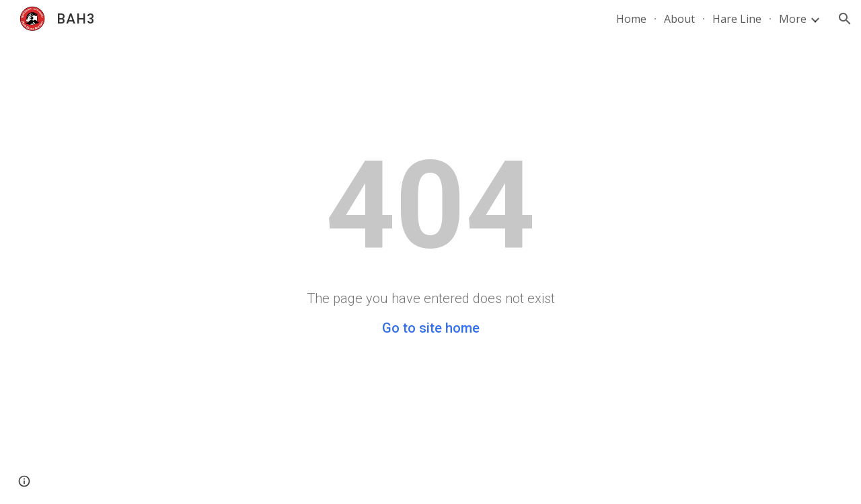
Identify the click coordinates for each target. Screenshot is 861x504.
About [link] (679, 19)
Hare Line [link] (737, 19)
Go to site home (431, 328)
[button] (845, 19)
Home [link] (631, 19)
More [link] (793, 19)
